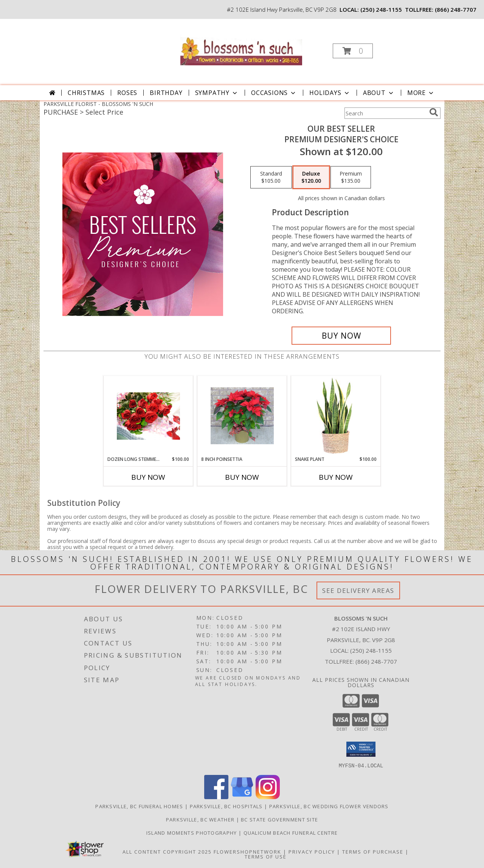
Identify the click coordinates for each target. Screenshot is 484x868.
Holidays (330, 93)
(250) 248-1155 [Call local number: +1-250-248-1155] (381, 9)
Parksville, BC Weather (200, 819)
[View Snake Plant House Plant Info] (336, 416)
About (379, 93)
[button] (353, 51)
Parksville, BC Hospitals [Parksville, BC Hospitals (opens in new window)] (226, 806)
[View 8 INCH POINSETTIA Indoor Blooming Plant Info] (242, 416)
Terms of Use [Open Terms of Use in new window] (266, 856)
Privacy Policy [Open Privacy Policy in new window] (312, 851)
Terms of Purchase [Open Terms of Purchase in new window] (373, 851)
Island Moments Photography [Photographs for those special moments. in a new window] (192, 832)
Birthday (166, 93)
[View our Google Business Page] (242, 797)
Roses (127, 93)
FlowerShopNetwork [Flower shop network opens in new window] (247, 851)
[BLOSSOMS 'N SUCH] (241, 49)
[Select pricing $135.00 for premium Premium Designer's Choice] (351, 177)
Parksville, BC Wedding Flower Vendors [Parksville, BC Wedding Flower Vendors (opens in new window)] (329, 806)
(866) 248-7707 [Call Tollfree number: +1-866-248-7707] (376, 661)
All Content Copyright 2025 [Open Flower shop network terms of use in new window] (167, 851)
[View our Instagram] (268, 797)
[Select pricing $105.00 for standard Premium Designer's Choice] (271, 177)
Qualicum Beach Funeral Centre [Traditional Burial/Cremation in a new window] (291, 832)
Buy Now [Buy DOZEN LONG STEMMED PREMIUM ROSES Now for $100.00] (148, 477)
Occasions (274, 93)
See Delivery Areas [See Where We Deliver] (358, 590)
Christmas (86, 93)
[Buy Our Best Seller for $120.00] (341, 336)
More (421, 93)
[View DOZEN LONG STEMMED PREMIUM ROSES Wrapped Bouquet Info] (148, 416)
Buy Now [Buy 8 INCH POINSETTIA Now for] (242, 477)
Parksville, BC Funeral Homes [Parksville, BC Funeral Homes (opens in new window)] (139, 806)
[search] (434, 112)
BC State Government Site (279, 819)
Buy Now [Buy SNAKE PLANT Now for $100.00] (336, 477)
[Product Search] (385, 113)
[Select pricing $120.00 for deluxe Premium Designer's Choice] (311, 177)
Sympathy (217, 93)
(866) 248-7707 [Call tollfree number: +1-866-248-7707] (456, 9)
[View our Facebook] (216, 797)
